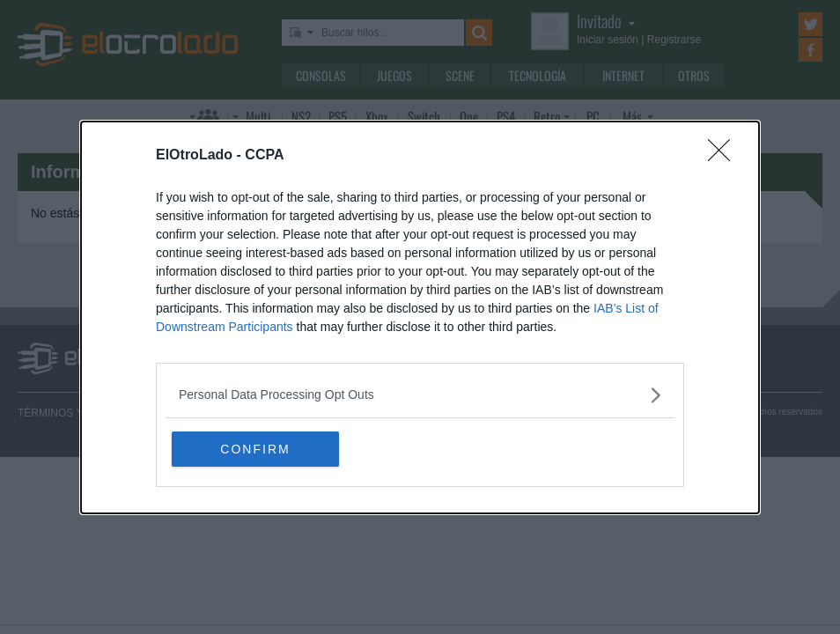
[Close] (725, 156)
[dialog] (420, 317)
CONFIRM (255, 449)
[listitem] (420, 395)
